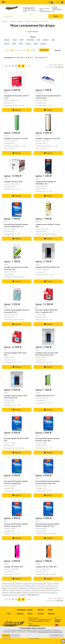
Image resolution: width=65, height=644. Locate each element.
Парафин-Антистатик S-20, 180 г (16, 139)
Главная (5, 21)
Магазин (41, 610)
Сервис (51, 610)
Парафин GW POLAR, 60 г (45, 396)
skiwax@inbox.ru (34, 625)
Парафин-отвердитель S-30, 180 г (48, 139)
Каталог (10, 610)
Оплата (30, 614)
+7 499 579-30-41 (45, 11)
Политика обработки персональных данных (50, 632)
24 (56, 67)
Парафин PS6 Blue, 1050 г (14, 182)
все (62, 67)
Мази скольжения (32, 21)
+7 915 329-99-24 (57, 11)
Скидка (30, 610)
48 (59, 67)
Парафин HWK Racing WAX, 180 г (48, 267)
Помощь (41, 614)
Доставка (20, 614)
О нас (9, 614)
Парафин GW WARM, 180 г (14, 567)
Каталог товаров (16, 21)
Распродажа (22, 610)
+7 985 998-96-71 (29, 9)
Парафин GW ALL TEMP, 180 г (46, 567)
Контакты (51, 614)
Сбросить (58, 50)
